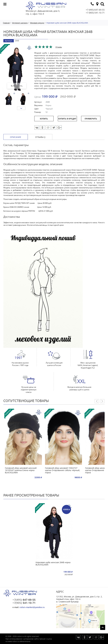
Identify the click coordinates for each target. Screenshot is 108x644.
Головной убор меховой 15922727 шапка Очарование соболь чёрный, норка (62, 470)
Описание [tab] (16, 137)
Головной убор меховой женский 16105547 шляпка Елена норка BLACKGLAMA (21, 470)
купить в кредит (67, 119)
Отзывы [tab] (59, 47)
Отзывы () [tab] (40, 137)
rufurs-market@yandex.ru (32, 607)
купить (44, 119)
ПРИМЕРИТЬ (91, 119)
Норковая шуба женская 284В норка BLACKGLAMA (53, 564)
